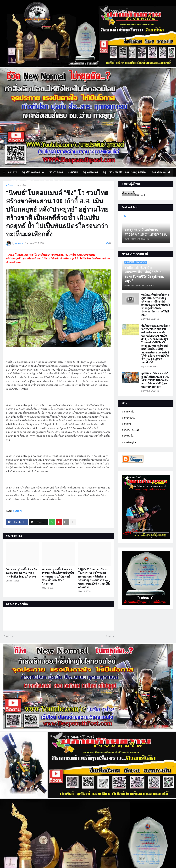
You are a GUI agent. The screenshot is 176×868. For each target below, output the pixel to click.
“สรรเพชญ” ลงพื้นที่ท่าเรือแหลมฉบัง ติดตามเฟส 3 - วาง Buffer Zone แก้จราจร (21, 573)
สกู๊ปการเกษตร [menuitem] (90, 172)
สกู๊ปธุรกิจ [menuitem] (15, 181)
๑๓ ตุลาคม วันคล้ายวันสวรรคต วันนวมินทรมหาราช (146, 232)
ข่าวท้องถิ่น (128, 436)
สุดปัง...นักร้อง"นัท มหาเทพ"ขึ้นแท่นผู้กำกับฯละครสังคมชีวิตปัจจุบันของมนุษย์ (144, 274)
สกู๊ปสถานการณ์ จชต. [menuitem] (33, 172)
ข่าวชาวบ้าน (129, 418)
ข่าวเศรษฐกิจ (129, 442)
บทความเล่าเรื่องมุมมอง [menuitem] (51, 181)
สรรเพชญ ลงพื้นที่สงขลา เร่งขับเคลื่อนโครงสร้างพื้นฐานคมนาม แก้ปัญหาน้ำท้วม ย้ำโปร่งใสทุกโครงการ (58, 576)
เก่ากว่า (109, 636)
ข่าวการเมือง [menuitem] (56, 172)
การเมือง (22, 185)
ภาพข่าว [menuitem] (30, 181)
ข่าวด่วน (126, 424)
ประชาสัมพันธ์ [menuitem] (158, 172)
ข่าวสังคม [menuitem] (73, 172)
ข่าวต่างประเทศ (130, 430)
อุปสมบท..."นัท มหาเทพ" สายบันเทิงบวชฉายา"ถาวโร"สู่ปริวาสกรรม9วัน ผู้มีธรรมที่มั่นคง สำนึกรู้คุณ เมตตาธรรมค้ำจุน (155, 380)
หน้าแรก (10, 185)
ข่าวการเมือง (129, 412)
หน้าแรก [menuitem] (12, 172)
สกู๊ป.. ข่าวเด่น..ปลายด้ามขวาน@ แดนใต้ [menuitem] (124, 172)
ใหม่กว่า (9, 636)
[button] (5, 172)
